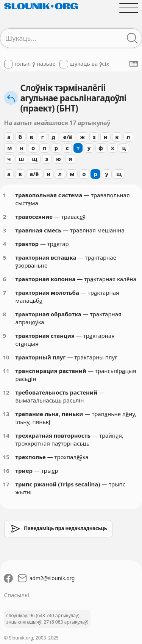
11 (6, 371)
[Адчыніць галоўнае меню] (129, 8)
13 (6, 414)
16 (6, 471)
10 (6, 357)
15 (6, 457)
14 (6, 435)
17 (6, 484)
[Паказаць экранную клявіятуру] (134, 64)
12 (6, 392)
